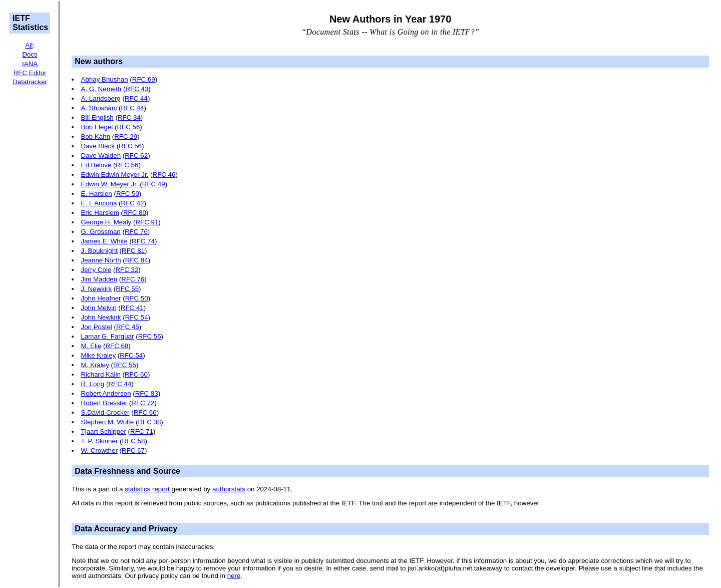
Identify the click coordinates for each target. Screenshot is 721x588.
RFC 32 (127, 270)
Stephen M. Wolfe (108, 422)
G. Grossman (101, 232)
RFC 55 (127, 289)
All (29, 45)
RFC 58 (134, 441)
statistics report (147, 489)
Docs (30, 54)
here (234, 576)
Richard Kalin (101, 374)
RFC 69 (144, 79)
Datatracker (30, 82)
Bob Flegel (97, 127)
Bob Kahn (96, 136)
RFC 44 (136, 98)
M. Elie (91, 346)
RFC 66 (145, 412)
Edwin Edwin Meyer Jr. (115, 175)
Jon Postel (97, 327)
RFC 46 (164, 175)
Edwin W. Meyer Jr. (110, 184)
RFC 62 (136, 156)
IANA (30, 64)
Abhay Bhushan (105, 79)
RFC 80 (135, 213)
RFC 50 (128, 194)
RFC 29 (126, 136)
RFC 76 (136, 232)
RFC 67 (133, 451)
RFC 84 (137, 260)
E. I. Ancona (99, 203)
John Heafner (101, 298)
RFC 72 (143, 403)
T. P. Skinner (100, 441)
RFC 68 (117, 346)
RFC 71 (142, 431)
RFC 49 (154, 184)
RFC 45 (128, 327)
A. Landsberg (101, 98)
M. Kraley (95, 365)
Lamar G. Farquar (108, 336)
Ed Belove (96, 165)
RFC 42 (133, 203)
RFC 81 (133, 251)
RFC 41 (132, 308)
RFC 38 (149, 422)
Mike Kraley (99, 355)
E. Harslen (97, 194)
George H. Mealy (106, 222)
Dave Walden (101, 156)
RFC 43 (137, 89)
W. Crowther (99, 451)
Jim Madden (99, 279)
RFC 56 (128, 127)
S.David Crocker (105, 412)
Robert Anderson (106, 393)
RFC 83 (147, 393)
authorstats (229, 489)
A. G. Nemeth (101, 89)
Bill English (97, 117)
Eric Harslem (100, 213)
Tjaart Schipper (104, 431)
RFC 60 (136, 374)
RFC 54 (137, 317)
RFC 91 (147, 222)
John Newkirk (101, 317)
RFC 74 (143, 241)
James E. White (104, 241)
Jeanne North (101, 260)
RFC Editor (30, 73)
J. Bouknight (99, 251)
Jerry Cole (96, 270)
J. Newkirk (96, 289)
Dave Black (98, 146)
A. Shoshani (99, 108)
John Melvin (99, 308)
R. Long (93, 384)
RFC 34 (129, 117)
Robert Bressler (104, 403)
